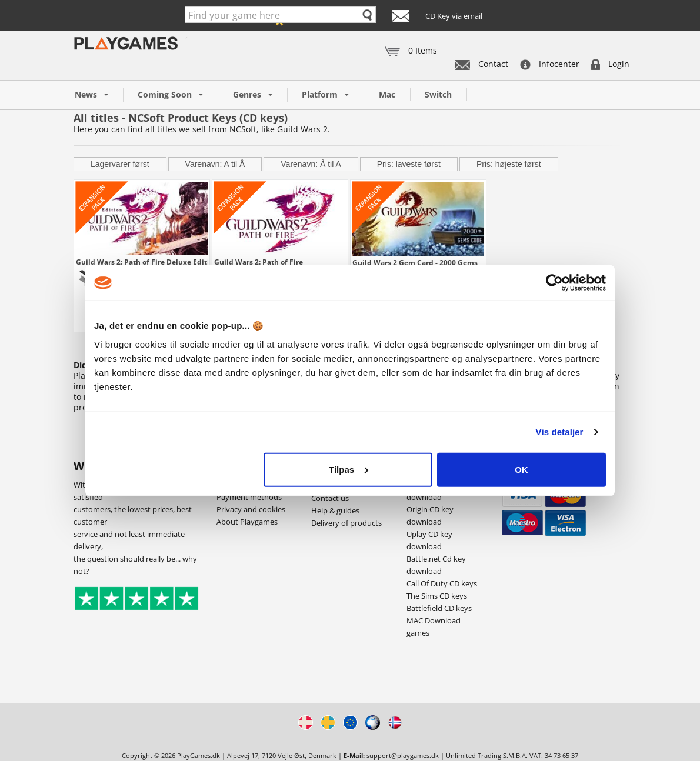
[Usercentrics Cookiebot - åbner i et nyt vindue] (554, 283)
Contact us (330, 498)
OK (521, 469)
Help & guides (335, 510)
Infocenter (550, 64)
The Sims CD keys (437, 596)
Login (610, 64)
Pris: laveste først (409, 164)
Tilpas (349, 469)
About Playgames (247, 522)
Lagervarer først (120, 164)
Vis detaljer (560, 432)
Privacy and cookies (251, 509)
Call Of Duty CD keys (442, 583)
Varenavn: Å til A (311, 164)
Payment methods (249, 497)
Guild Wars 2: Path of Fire (259, 262)
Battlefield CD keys (439, 608)
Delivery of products (346, 523)
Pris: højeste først (509, 164)
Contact (481, 64)
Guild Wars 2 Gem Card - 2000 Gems (415, 262)
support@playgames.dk (403, 755)
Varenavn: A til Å (215, 164)
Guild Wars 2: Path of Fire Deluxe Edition (142, 262)
